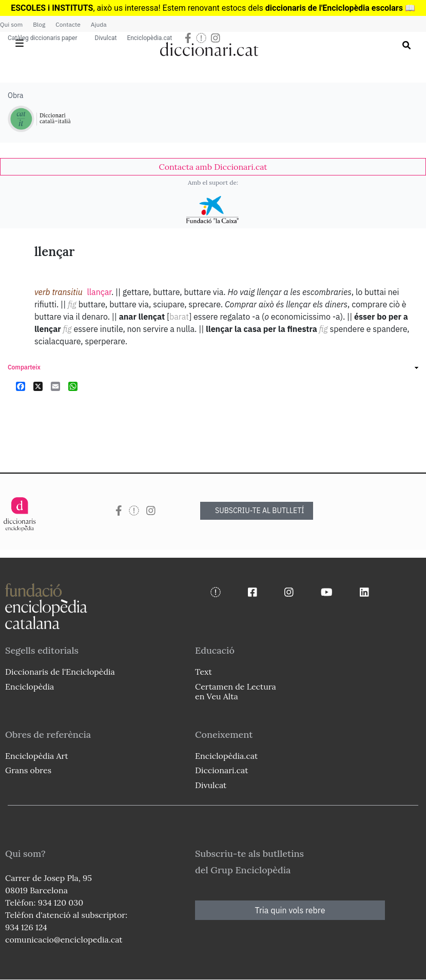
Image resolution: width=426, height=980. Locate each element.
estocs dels (244, 8)
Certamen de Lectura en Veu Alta (236, 691)
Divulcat (106, 38)
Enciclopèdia (30, 687)
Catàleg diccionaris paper (43, 38)
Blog (39, 24)
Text (204, 672)
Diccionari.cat (221, 770)
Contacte (68, 24)
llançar (99, 292)
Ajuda (99, 24)
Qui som (11, 24)
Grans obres (28, 770)
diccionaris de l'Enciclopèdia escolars (334, 8)
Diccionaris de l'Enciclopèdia (60, 672)
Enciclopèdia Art (37, 756)
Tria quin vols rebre (290, 910)
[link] (213, 167)
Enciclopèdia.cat (149, 38)
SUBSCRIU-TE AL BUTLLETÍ (260, 511)
